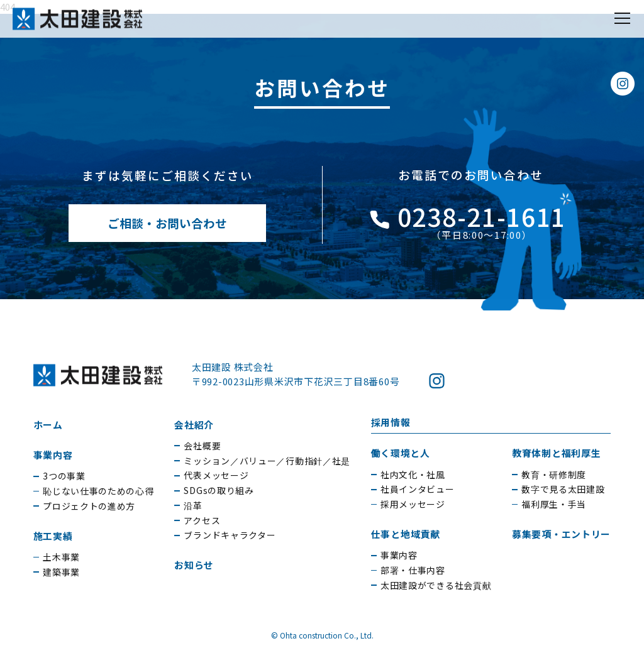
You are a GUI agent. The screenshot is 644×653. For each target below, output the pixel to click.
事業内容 (53, 455)
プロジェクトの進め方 (89, 506)
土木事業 (61, 557)
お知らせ (194, 565)
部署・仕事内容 (413, 570)
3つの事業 (64, 476)
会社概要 (202, 446)
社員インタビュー (418, 489)
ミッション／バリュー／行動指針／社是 (267, 461)
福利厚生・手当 (554, 504)
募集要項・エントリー (561, 534)
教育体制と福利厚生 (557, 453)
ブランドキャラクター (230, 535)
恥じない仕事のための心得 (98, 491)
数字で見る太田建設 (563, 489)
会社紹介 (194, 425)
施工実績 (53, 536)
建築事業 (61, 572)
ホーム (48, 425)
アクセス (202, 520)
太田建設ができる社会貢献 (436, 585)
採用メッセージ (413, 504)
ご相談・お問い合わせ (167, 223)
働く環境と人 (401, 453)
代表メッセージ (216, 475)
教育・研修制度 (554, 475)
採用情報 (391, 422)
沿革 (193, 505)
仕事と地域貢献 (406, 534)
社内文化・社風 (413, 475)
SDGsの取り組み (219, 490)
